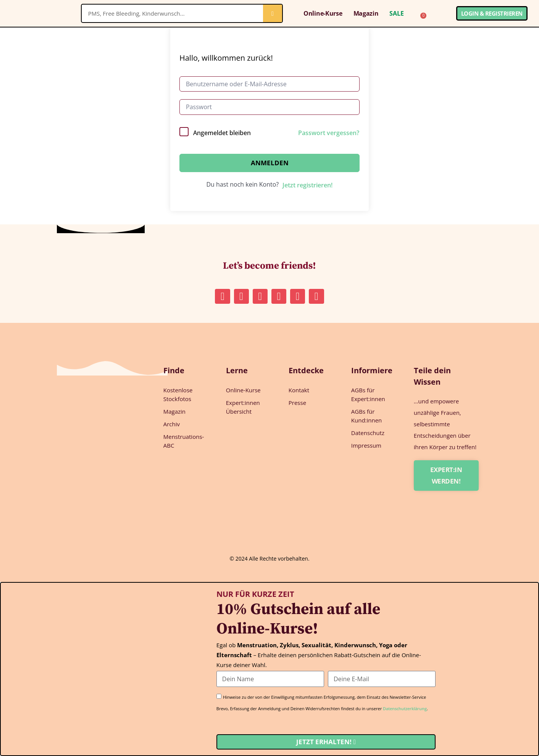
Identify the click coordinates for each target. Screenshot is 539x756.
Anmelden (270, 163)
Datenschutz (368, 433)
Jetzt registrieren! (307, 185)
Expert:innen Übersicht (243, 407)
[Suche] (273, 13)
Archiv (172, 424)
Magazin (366, 13)
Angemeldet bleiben (222, 133)
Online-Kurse (323, 13)
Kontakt (299, 390)
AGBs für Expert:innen (368, 394)
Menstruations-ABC (184, 441)
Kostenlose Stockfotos (178, 394)
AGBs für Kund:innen (367, 416)
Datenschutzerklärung (405, 708)
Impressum (366, 445)
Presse (297, 403)
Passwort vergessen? (329, 133)
